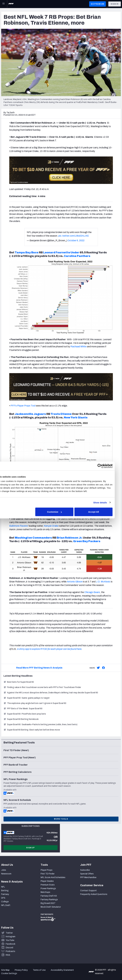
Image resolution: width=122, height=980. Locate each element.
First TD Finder (48, 874)
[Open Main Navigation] (4, 4)
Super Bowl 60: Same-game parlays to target (27, 698)
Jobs (4, 870)
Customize (61, 512)
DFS (3, 898)
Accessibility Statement (62, 970)
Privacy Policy (21, 970)
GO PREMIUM (97, 4)
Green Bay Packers (87, 541)
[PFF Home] (11, 4)
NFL (3, 887)
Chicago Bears (92, 592)
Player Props (47, 870)
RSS (8, 955)
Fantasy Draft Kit (49, 896)
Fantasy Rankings (49, 900)
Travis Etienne (61, 414)
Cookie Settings (9, 973)
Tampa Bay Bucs (27, 252)
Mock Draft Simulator (51, 907)
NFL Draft (6, 905)
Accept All (100, 512)
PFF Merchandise (88, 877)
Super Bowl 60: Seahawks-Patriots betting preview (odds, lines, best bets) (40, 724)
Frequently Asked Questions (94, 894)
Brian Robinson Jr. (70, 538)
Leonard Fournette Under (61, 252)
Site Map (5, 970)
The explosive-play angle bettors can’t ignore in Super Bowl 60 (35, 703)
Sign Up (30, 848)
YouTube (10, 940)
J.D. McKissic (103, 582)
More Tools (61, 819)
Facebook (11, 944)
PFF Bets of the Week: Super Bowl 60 (23, 709)
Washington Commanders (33, 538)
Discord (9, 948)
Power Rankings (48, 888)
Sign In (115, 4)
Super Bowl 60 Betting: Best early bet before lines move (32, 730)
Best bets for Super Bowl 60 (19, 682)
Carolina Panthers (77, 256)
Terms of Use (39, 970)
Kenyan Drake (51, 526)
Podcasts (10, 951)
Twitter (9, 933)
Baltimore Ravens (19, 526)
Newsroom (6, 874)
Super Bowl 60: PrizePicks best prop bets (25, 714)
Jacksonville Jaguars (30, 414)
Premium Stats (48, 885)
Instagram (11, 937)
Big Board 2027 (48, 903)
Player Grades (47, 881)
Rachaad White (79, 347)
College (5, 902)
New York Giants (76, 418)
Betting (5, 891)
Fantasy (5, 894)
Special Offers (87, 874)
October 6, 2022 (76, 240)
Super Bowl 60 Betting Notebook (21, 719)
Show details (106, 502)
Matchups (45, 892)
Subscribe (85, 870)
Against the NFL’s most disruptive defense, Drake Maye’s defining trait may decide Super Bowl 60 (51, 693)
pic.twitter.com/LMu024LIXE (74, 236)
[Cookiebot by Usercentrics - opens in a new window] (106, 466)
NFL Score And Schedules (53, 877)
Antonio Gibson (75, 582)
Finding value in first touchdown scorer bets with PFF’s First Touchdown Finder (42, 687)
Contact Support (88, 891)
